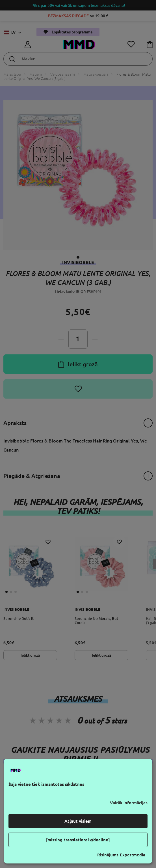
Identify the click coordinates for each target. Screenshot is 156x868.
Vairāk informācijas (129, 803)
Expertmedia (133, 855)
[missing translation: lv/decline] (78, 840)
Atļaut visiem (78, 821)
